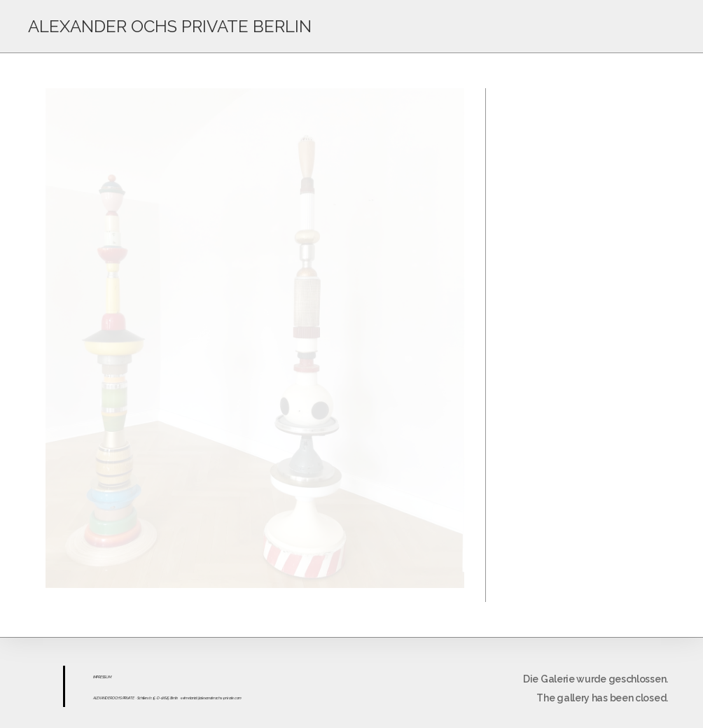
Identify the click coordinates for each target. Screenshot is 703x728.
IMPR (97, 677)
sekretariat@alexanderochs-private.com (211, 698)
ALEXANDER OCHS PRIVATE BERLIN (170, 26)
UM (108, 677)
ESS (103, 677)
